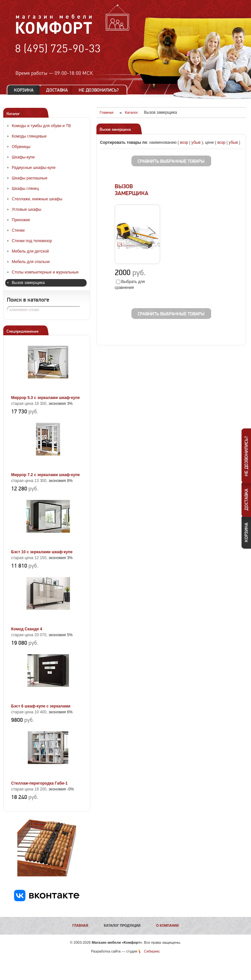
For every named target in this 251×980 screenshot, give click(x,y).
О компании (167, 926)
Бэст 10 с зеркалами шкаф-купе (42, 552)
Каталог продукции (122, 926)
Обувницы (21, 147)
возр (184, 142)
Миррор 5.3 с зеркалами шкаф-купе (45, 398)
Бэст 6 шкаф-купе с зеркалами (41, 706)
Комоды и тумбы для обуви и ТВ (41, 126)
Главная (80, 926)
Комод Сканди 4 (27, 629)
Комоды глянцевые (29, 136)
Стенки (18, 230)
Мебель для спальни (31, 262)
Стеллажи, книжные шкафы (37, 199)
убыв (196, 142)
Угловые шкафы (26, 209)
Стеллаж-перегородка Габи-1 (39, 783)
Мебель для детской (30, 251)
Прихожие (21, 220)
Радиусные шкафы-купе (34, 168)
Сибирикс (152, 951)
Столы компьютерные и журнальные (45, 272)
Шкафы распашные (30, 178)
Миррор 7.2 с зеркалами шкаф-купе (45, 475)
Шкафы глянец (25, 189)
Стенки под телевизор (32, 241)
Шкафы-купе (23, 157)
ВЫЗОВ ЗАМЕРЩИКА (132, 190)
